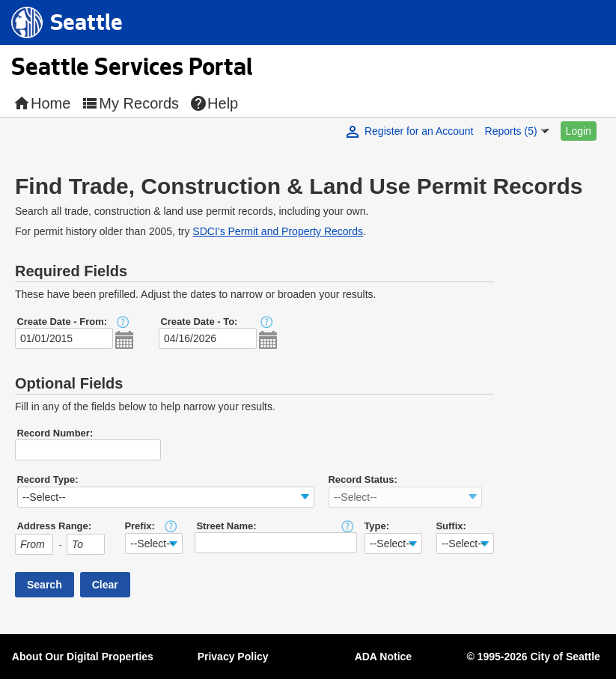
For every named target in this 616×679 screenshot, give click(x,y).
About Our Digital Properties (83, 657)
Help (214, 103)
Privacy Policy (233, 657)
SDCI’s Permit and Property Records (278, 231)
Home (42, 103)
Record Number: (55, 433)
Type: (376, 526)
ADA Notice (384, 657)
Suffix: (451, 526)
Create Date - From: (62, 322)
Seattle (86, 27)
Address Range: (54, 526)
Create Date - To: (199, 322)
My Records (130, 103)
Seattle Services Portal (132, 70)
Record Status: (362, 479)
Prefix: (139, 526)
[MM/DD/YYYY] (64, 338)
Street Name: (226, 526)
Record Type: (47, 479)
